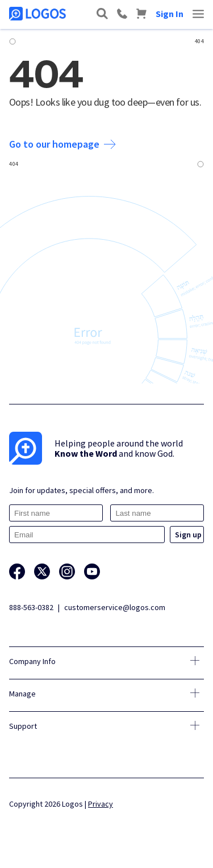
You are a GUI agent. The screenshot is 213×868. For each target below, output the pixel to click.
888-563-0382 (31, 607)
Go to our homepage (62, 144)
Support (23, 726)
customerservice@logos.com (115, 607)
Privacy (101, 804)
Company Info (32, 661)
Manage (22, 694)
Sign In (170, 14)
